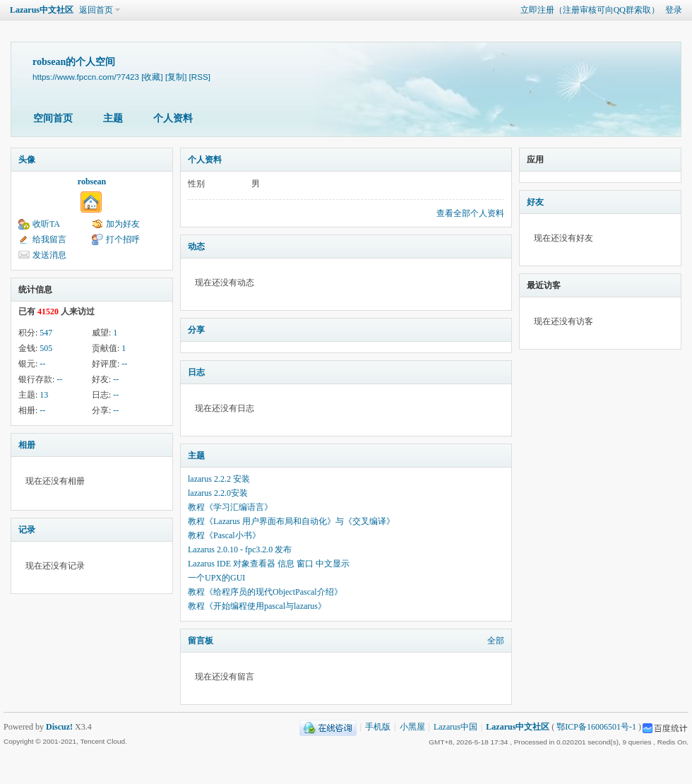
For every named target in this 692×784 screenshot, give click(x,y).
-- (42, 364)
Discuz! (59, 727)
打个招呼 (123, 239)
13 (44, 395)
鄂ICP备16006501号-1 (596, 727)
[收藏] (152, 77)
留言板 (201, 641)
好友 (535, 202)
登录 (674, 10)
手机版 (378, 727)
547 (46, 333)
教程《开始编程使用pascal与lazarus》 (257, 606)
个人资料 (173, 118)
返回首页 (96, 10)
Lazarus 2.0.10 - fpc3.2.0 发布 (240, 550)
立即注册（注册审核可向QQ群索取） (590, 10)
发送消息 (49, 255)
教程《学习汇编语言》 (230, 507)
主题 (113, 118)
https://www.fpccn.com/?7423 (86, 77)
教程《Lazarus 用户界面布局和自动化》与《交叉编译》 (291, 521)
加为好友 (123, 224)
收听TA (46, 224)
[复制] (176, 77)
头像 (27, 160)
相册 (27, 445)
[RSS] (200, 77)
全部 (496, 641)
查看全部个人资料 (470, 213)
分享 (196, 330)
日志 (196, 372)
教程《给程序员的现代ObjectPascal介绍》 (265, 592)
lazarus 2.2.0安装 (218, 493)
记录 (27, 530)
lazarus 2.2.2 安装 (219, 479)
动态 (196, 247)
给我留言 (49, 239)
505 (46, 348)
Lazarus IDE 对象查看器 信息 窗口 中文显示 (269, 564)
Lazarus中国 (455, 727)
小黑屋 (412, 727)
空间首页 (53, 118)
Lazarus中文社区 (42, 10)
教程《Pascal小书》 (224, 535)
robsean (92, 182)
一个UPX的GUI (216, 578)
